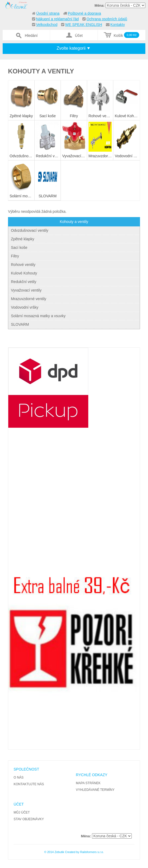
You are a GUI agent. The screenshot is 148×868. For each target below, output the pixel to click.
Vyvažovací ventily (26, 290)
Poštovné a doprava (84, 13)
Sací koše (19, 248)
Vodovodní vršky (25, 307)
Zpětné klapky (23, 239)
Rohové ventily (23, 265)
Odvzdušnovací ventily (30, 230)
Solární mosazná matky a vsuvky (38, 316)
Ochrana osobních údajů (107, 19)
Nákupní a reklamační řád (57, 19)
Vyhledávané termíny (95, 790)
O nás (19, 777)
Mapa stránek (88, 783)
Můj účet (22, 812)
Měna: (100, 5)
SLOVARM (20, 324)
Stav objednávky (29, 819)
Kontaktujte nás (29, 784)
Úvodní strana (48, 13)
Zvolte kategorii (71, 48)
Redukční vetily (24, 282)
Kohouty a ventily (74, 222)
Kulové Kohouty (24, 273)
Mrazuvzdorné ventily (29, 299)
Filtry (15, 256)
